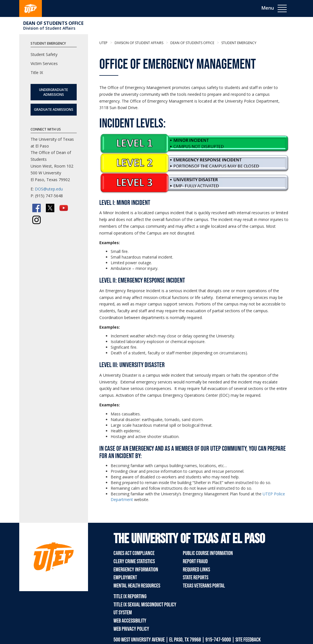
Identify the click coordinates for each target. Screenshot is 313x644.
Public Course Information (208, 553)
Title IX (37, 72)
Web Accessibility (130, 621)
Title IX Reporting (130, 597)
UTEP (103, 43)
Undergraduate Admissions (53, 92)
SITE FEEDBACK (248, 640)
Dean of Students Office (53, 23)
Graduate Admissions (54, 109)
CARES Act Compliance (134, 553)
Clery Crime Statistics (134, 561)
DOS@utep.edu (49, 189)
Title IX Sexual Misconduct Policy (145, 605)
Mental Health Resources (137, 586)
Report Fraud (195, 561)
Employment (125, 578)
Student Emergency (238, 43)
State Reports (196, 578)
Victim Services (44, 63)
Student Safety (44, 54)
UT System (123, 613)
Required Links (196, 570)
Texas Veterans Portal (204, 586)
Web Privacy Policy (131, 629)
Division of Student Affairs (49, 28)
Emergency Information (136, 570)
